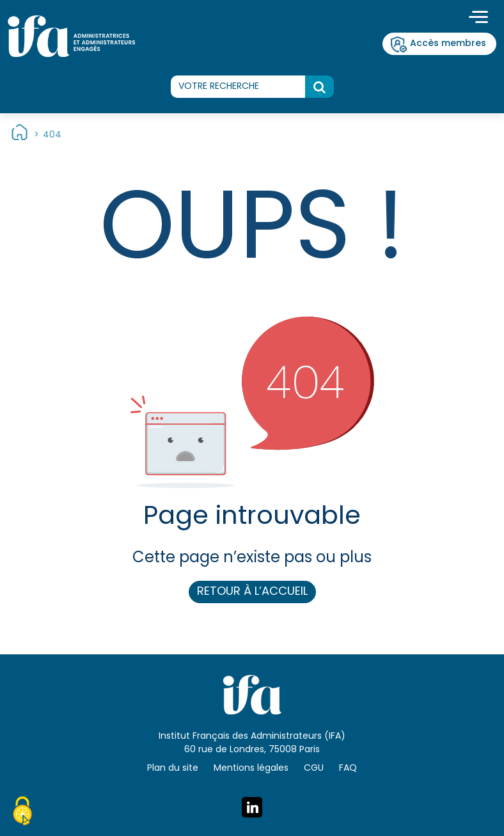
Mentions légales (251, 769)
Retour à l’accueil (252, 592)
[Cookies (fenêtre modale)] (22, 813)
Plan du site (173, 769)
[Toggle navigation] (478, 19)
